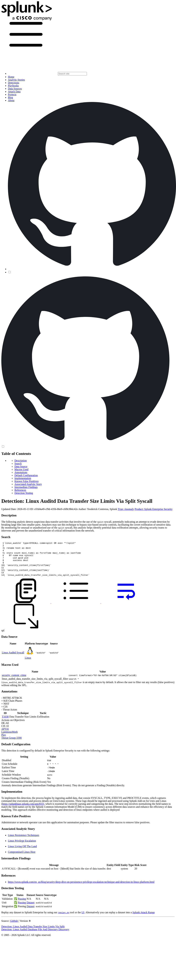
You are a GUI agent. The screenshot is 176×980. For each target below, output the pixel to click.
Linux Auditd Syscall (13, 659)
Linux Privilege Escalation (22, 848)
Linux (28, 665)
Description (21, 461)
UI (83, 919)
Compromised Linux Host (22, 859)
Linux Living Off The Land (22, 853)
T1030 (5, 724)
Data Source (21, 466)
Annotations (21, 472)
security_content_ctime (14, 682)
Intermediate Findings (26, 487)
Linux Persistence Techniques (24, 842)
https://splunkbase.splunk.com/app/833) (23, 811)
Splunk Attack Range (143, 919)
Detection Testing (24, 493)
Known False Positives (27, 481)
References (20, 490)
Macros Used (21, 469)
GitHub (14, 928)
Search (18, 464)
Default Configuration (26, 475)
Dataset (31, 909)
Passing (22, 906)
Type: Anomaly (126, 509)
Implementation (23, 478)
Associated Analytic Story (28, 484)
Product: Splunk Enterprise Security (154, 509)
